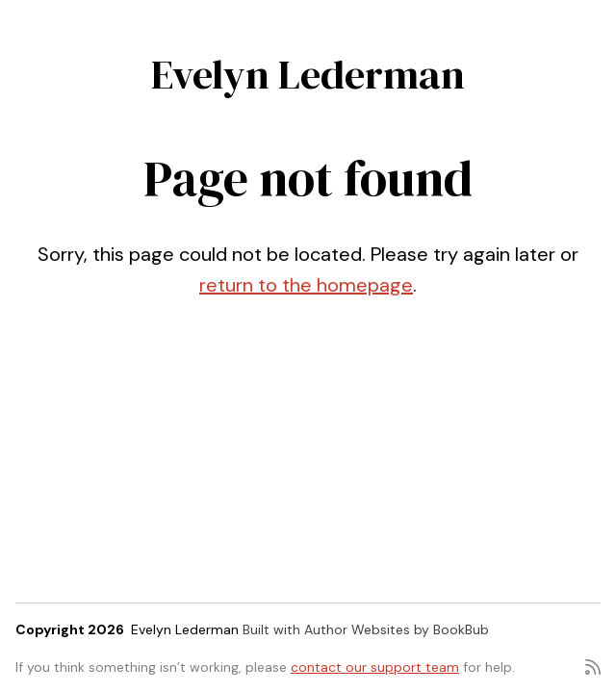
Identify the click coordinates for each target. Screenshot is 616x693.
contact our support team (375, 667)
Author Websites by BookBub (397, 629)
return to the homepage (306, 285)
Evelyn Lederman (308, 74)
